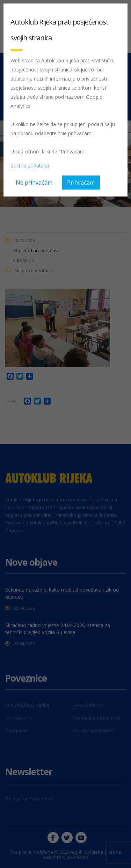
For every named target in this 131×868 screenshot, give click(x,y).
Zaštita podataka (30, 166)
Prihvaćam (81, 182)
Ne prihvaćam (34, 182)
